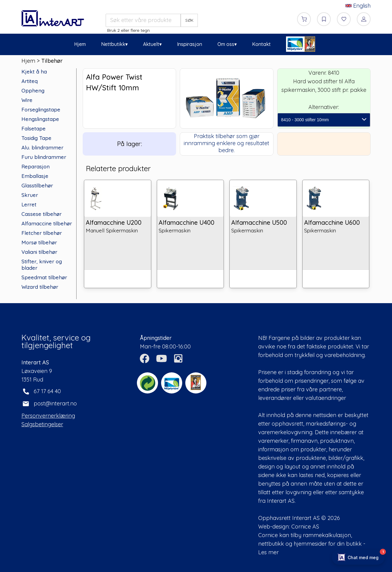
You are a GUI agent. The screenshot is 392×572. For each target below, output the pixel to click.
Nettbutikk (113, 44)
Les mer (268, 552)
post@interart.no (55, 403)
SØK (189, 20)
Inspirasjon (190, 44)
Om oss (226, 44)
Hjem (80, 44)
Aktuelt (151, 44)
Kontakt (261, 44)
